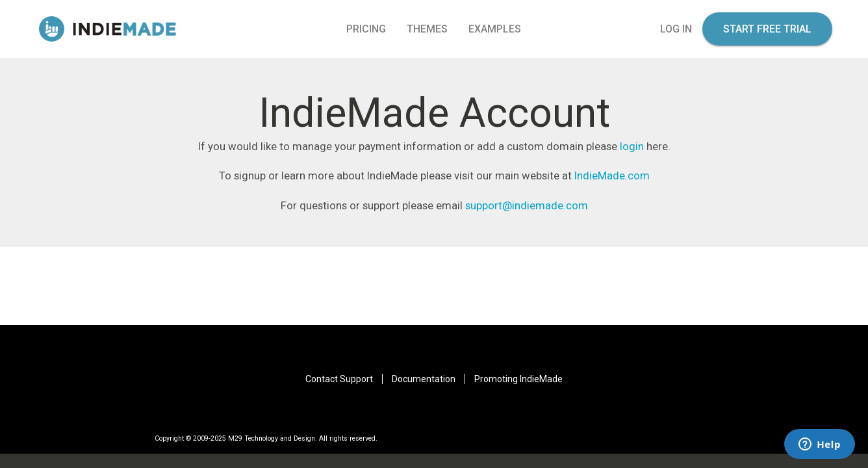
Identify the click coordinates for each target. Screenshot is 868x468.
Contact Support (339, 379)
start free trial (767, 29)
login (632, 146)
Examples (495, 29)
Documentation (424, 379)
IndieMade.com (612, 175)
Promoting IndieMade (518, 379)
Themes (427, 29)
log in (676, 29)
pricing (366, 29)
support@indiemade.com (527, 205)
